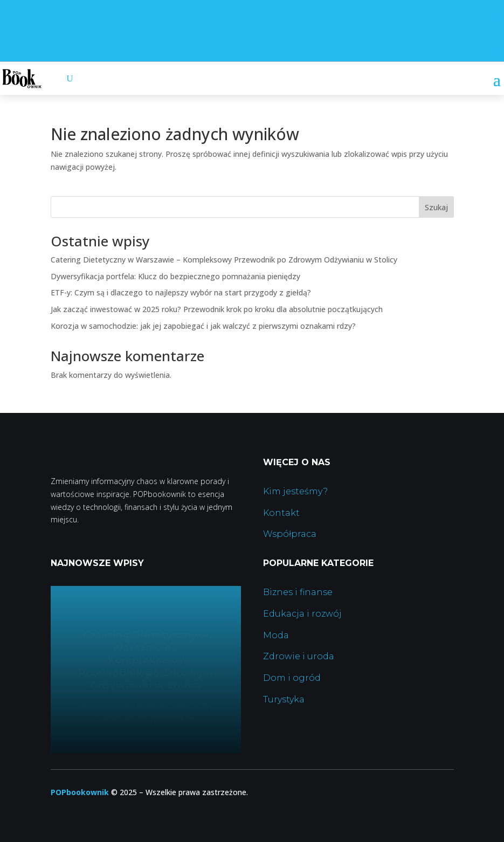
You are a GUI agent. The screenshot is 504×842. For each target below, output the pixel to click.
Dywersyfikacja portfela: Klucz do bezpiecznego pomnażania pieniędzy (175, 276)
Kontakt (281, 513)
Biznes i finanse (298, 592)
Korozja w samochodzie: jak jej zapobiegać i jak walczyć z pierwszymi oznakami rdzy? (203, 326)
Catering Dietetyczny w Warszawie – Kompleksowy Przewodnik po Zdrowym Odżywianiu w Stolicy (224, 260)
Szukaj (436, 207)
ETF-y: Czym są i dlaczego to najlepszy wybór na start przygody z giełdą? (181, 292)
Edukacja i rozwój (302, 614)
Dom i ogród (292, 678)
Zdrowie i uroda (299, 656)
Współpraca (290, 534)
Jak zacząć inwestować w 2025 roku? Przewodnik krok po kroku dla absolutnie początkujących (217, 309)
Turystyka (284, 699)
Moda (276, 635)
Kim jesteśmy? (295, 491)
